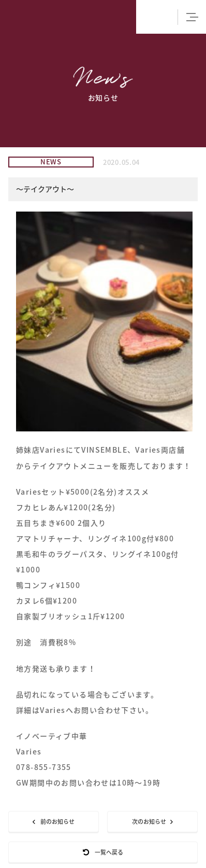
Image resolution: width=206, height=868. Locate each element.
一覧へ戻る (103, 852)
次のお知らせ (152, 822)
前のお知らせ (54, 822)
